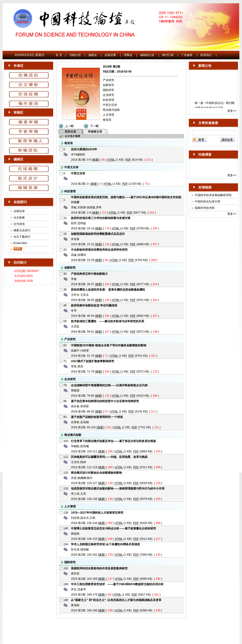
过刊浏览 (19, 224)
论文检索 (19, 218)
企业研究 (108, 95)
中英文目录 (110, 105)
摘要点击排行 (22, 230)
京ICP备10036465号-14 (121, 625)
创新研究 (108, 85)
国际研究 (108, 90)
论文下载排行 (22, 237)
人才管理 (108, 115)
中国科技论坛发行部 (207, 202)
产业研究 (108, 80)
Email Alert (20, 243)
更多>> (232, 111)
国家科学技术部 (205, 208)
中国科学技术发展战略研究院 (213, 195)
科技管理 (108, 100)
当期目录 (19, 211)
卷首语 (107, 120)
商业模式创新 (111, 110)
